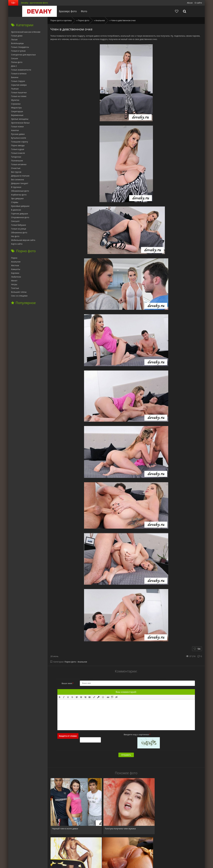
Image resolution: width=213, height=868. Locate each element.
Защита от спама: (68, 736)
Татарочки (16, 157)
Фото (83, 11)
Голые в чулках (18, 51)
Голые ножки (17, 127)
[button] (60, 697)
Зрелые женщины (20, 119)
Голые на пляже (19, 96)
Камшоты (16, 269)
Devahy (38, 11)
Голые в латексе (19, 74)
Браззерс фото (67, 11)
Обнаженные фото (20, 191)
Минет (14, 281)
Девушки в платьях (20, 176)
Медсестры (16, 108)
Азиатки (15, 130)
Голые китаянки (19, 164)
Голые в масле (18, 153)
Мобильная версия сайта (23, 240)
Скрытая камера (19, 85)
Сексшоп (15, 221)
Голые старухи (18, 81)
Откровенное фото (20, 217)
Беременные (17, 115)
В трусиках (16, 187)
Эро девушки (17, 198)
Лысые (14, 39)
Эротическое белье (20, 123)
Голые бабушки (19, 225)
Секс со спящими (19, 296)
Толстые (15, 288)
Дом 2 (14, 66)
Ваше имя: (68, 683)
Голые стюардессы (20, 47)
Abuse (190, 3)
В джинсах (16, 210)
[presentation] (60, 697)
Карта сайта (17, 244)
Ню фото (15, 236)
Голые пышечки (19, 92)
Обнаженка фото (19, 232)
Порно (14, 258)
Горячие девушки (20, 214)
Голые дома (17, 36)
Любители (16, 277)
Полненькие (17, 161)
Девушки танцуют (20, 183)
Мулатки (15, 100)
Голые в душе (18, 149)
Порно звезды (18, 145)
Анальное (82, 662)
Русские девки (18, 134)
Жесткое (15, 265)
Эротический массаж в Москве (26, 32)
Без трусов (16, 172)
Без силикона (18, 180)
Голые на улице (19, 229)
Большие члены (19, 292)
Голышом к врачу (20, 142)
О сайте (198, 3)
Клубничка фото (19, 195)
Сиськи (15, 58)
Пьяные (15, 89)
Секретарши (17, 111)
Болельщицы (17, 43)
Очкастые (16, 168)
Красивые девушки (20, 206)
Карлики (15, 273)
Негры (14, 284)
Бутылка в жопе (19, 138)
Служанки (16, 104)
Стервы (15, 202)
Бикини (15, 77)
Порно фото (70, 662)
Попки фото (17, 62)
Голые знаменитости (21, 70)
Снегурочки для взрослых (23, 55)
